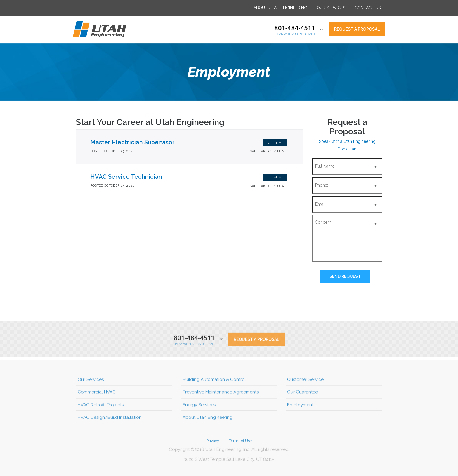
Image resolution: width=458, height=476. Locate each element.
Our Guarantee (302, 393)
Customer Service (305, 381)
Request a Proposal (357, 29)
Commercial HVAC (97, 393)
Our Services (331, 8)
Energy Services (199, 406)
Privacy (213, 442)
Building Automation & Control (214, 381)
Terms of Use (241, 442)
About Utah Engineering (280, 8)
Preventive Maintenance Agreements (221, 393)
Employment (300, 406)
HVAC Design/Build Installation (110, 419)
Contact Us (368, 8)
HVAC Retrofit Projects (101, 406)
